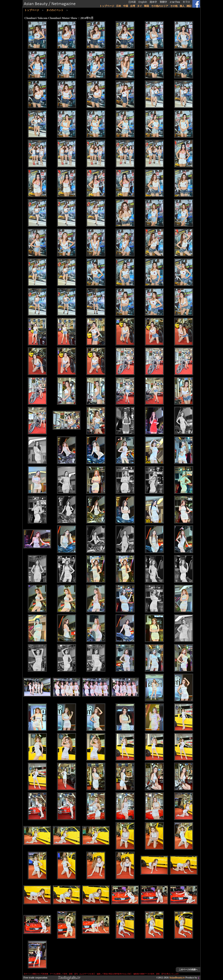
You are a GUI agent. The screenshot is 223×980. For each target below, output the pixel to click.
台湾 (133, 6)
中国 (126, 6)
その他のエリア (160, 6)
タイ (140, 6)
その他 (174, 6)
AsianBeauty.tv (177, 978)
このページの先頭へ (188, 970)
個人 (182, 6)
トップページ (107, 6)
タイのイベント (55, 10)
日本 (119, 6)
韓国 (147, 6)
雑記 (189, 6)
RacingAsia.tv (69, 978)
